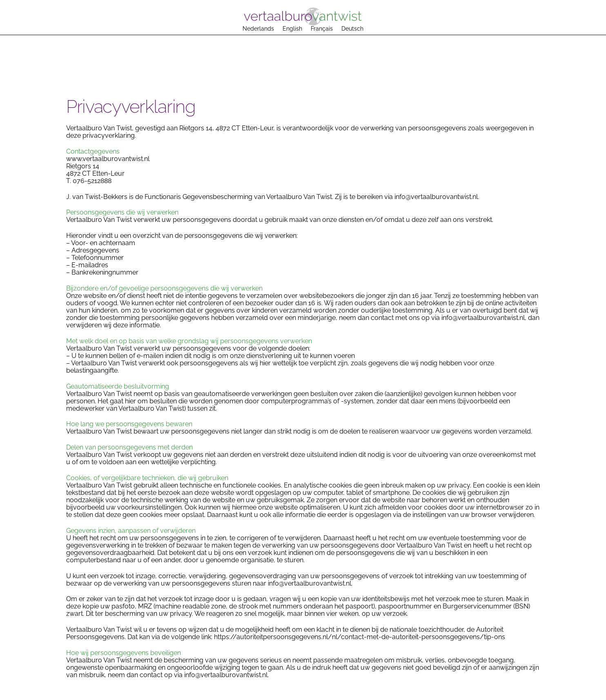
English (292, 29)
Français (322, 29)
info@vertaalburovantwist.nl (436, 197)
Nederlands (258, 29)
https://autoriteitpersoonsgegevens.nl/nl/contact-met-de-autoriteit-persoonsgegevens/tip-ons (360, 637)
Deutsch (352, 29)
